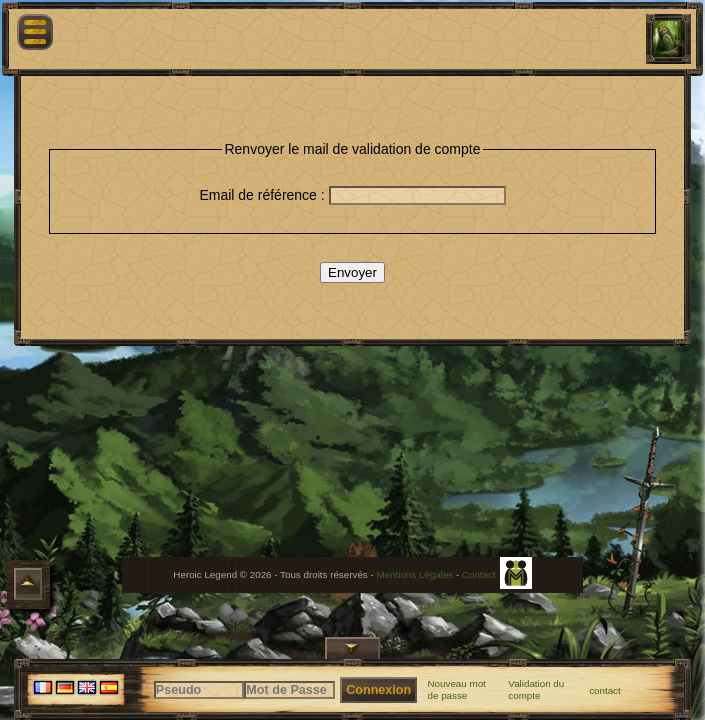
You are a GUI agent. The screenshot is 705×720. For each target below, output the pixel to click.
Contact (479, 574)
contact (605, 690)
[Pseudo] (199, 690)
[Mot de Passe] (289, 690)
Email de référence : (263, 195)
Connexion (378, 690)
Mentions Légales (414, 574)
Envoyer (352, 272)
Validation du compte (536, 689)
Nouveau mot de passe (457, 689)
